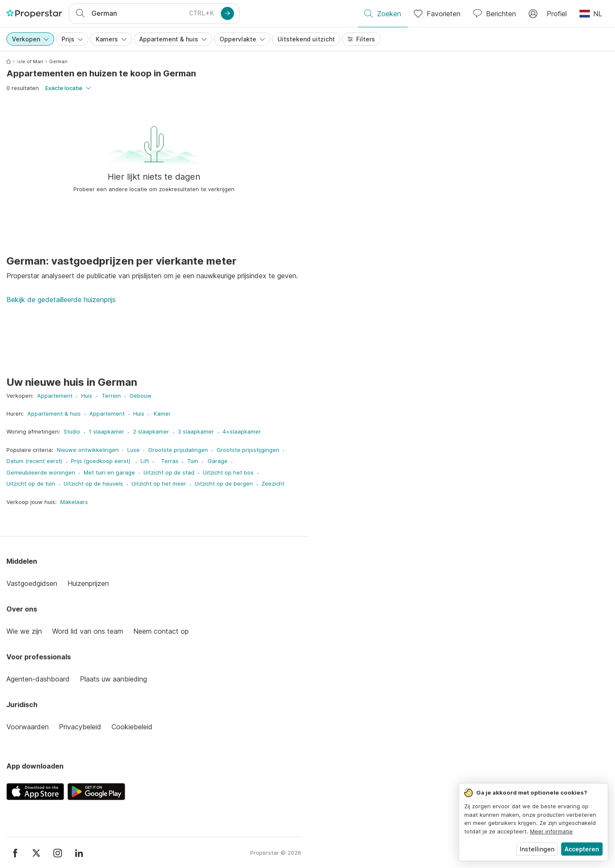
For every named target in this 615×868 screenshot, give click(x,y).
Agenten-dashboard (38, 679)
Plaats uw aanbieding (113, 679)
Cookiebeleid (132, 727)
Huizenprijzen (88, 583)
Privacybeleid (80, 727)
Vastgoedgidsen (32, 583)
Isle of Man (30, 61)
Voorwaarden (28, 727)
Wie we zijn (24, 631)
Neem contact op (161, 631)
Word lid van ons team (88, 631)
